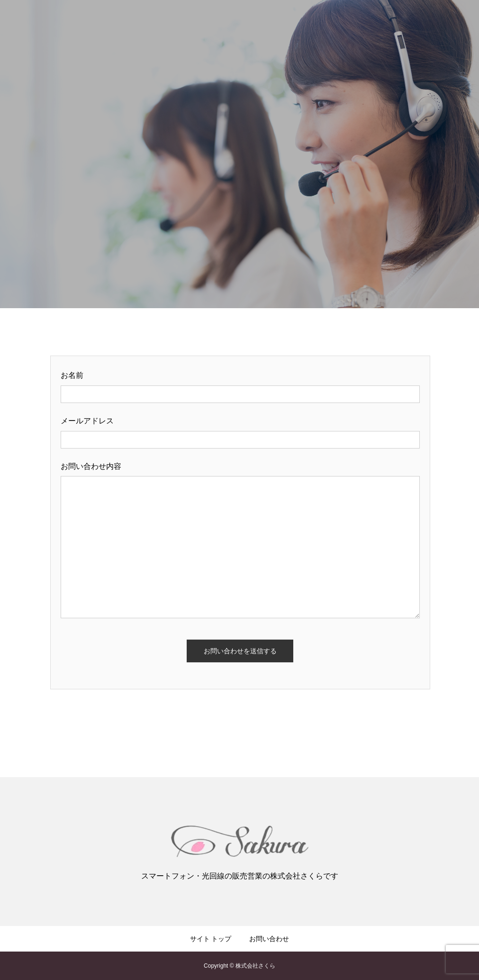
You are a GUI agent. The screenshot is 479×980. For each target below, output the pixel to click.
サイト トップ (211, 939)
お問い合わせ (269, 939)
